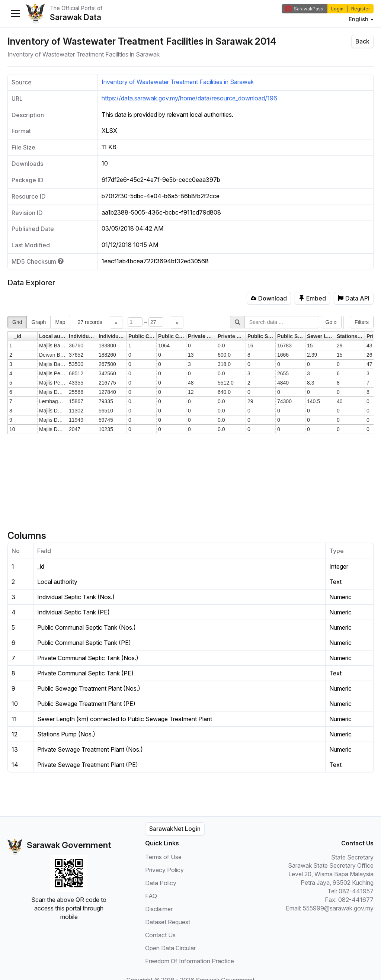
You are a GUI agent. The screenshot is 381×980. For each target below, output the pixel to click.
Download (269, 298)
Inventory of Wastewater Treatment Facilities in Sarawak (178, 82)
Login (337, 9)
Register (361, 9)
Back (362, 41)
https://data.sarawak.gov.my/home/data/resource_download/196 (189, 98)
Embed (312, 298)
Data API (354, 298)
